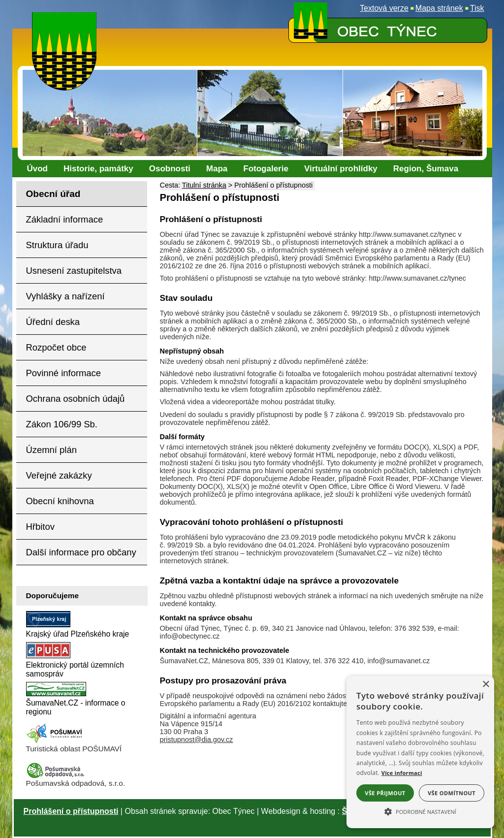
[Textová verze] (384, 8)
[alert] (420, 752)
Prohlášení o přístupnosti (71, 811)
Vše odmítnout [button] (452, 793)
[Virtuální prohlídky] (341, 169)
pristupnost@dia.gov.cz (197, 740)
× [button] (486, 685)
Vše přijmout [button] (385, 793)
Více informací (402, 773)
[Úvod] (38, 169)
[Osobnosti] (170, 169)
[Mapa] (217, 169)
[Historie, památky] (98, 169)
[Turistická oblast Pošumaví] (56, 742)
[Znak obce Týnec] (66, 18)
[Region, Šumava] (426, 169)
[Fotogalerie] (266, 169)
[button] (420, 811)
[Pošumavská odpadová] (56, 776)
